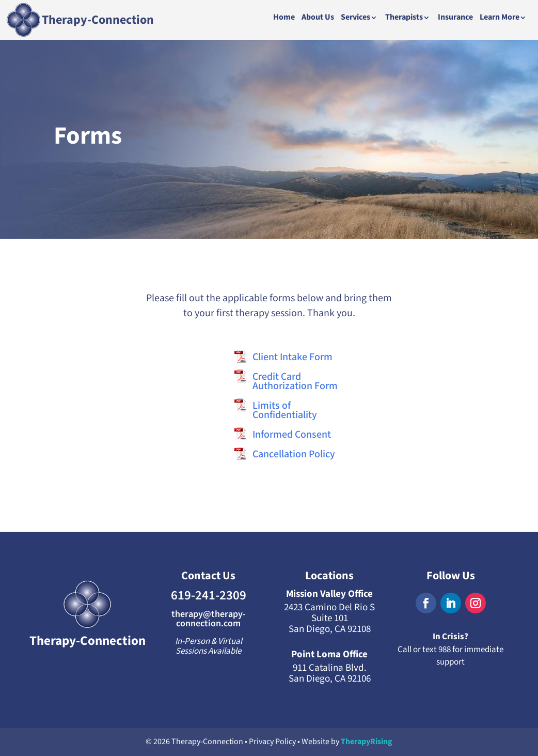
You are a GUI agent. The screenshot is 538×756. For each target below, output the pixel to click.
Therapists (404, 18)
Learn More (500, 18)
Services (355, 18)
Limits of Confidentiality (285, 410)
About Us (318, 18)
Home (284, 18)
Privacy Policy (272, 742)
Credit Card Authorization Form (295, 381)
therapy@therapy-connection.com (209, 619)
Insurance (455, 18)
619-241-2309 (209, 596)
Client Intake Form (292, 357)
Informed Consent (292, 435)
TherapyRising (367, 742)
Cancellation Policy (294, 454)
